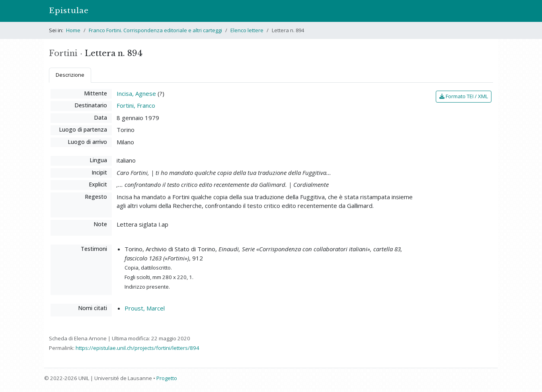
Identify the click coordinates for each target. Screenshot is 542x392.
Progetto (167, 378)
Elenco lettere (247, 30)
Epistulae (69, 11)
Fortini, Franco (136, 105)
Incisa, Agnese (136, 93)
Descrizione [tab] (70, 75)
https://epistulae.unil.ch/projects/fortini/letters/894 (137, 348)
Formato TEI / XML (464, 96)
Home (73, 30)
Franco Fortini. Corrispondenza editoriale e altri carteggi (155, 30)
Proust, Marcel (145, 308)
